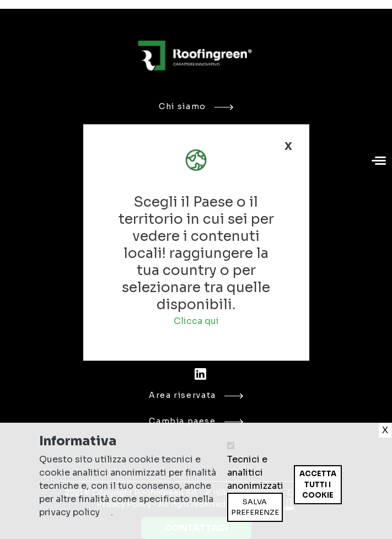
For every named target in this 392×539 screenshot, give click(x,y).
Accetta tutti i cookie (318, 484)
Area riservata (196, 395)
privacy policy (69, 512)
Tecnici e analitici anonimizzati (255, 473)
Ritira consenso (294, 504)
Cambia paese (196, 421)
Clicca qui (196, 321)
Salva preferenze (255, 507)
